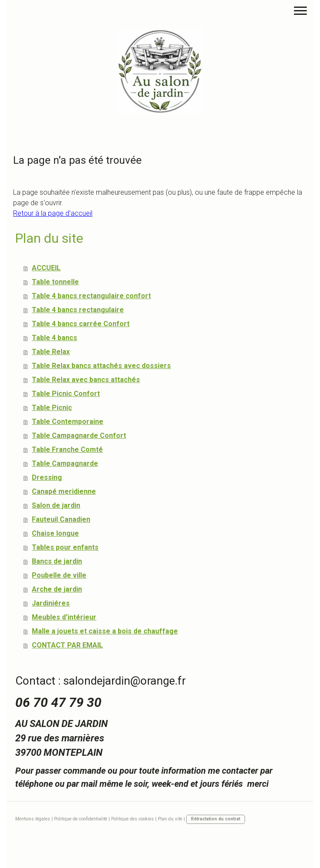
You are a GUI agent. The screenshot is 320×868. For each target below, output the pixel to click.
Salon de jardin (56, 505)
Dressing (47, 477)
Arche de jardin (57, 589)
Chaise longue (55, 533)
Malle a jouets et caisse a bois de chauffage (105, 631)
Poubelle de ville (59, 575)
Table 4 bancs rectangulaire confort (91, 296)
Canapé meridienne (64, 491)
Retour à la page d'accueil (53, 213)
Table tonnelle (55, 282)
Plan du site (170, 819)
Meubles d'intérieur (64, 617)
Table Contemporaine (68, 422)
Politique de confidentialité (81, 819)
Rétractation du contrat (216, 819)
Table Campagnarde (65, 463)
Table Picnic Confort (66, 394)
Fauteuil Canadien (61, 519)
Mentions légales (33, 819)
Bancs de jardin (57, 561)
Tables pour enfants (65, 547)
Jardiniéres (51, 603)
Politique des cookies (133, 819)
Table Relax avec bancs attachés (86, 380)
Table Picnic (52, 408)
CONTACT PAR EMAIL (67, 645)
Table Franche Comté (67, 449)
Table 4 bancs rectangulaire (78, 310)
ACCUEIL (46, 268)
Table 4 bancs (54, 338)
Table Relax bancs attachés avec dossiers (101, 366)
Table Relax (51, 352)
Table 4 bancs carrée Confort (81, 324)
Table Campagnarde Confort (79, 436)
